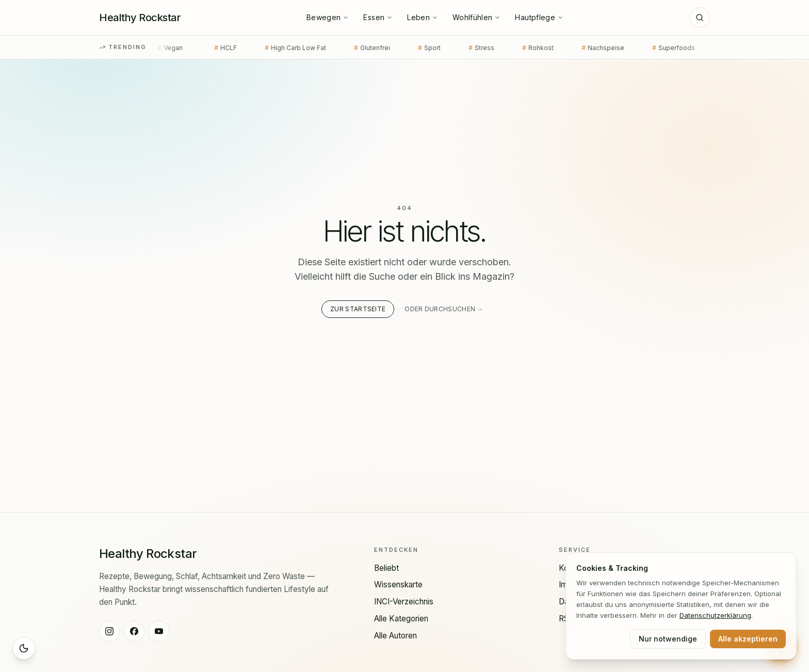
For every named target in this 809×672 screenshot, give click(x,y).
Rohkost (523, 48)
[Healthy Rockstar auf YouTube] (159, 631)
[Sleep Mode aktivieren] (24, 648)
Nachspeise (588, 48)
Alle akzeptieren (748, 639)
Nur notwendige (668, 639)
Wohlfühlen (477, 17)
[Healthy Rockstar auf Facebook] (134, 631)
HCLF (211, 48)
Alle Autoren (395, 636)
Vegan (157, 48)
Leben (423, 17)
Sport (415, 48)
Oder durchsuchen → (444, 309)
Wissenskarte (398, 585)
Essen (378, 17)
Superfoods (659, 48)
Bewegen (328, 17)
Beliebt (386, 568)
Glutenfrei (358, 48)
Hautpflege (539, 17)
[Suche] (700, 18)
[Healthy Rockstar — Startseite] (140, 18)
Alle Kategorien (401, 619)
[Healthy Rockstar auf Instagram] (109, 631)
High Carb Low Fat (281, 48)
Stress (467, 48)
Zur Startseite (358, 309)
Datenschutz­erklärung (715, 615)
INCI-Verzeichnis (404, 602)
